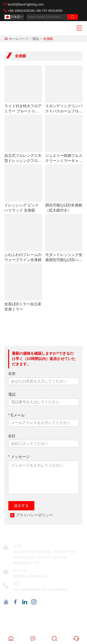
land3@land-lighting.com (26, 4)
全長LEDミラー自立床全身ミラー (23, 307)
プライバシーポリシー (34, 515)
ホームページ (19, 39)
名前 (12, 374)
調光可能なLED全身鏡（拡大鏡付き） (64, 208)
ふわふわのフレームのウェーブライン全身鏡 (23, 257)
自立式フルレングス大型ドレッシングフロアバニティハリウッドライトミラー (23, 158)
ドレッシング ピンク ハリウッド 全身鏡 (22, 208)
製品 (36, 39)
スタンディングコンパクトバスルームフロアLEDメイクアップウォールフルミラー (64, 109)
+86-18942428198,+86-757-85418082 (35, 11)
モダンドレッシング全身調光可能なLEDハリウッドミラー (64, 258)
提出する (21, 506)
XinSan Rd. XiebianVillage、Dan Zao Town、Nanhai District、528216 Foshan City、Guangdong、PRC (46, 557)
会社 (12, 436)
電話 (12, 394)
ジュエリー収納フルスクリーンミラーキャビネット (64, 158)
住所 (17, 546)
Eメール (16, 415)
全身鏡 (48, 39)
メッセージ (19, 457)
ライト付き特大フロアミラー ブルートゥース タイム (23, 109)
